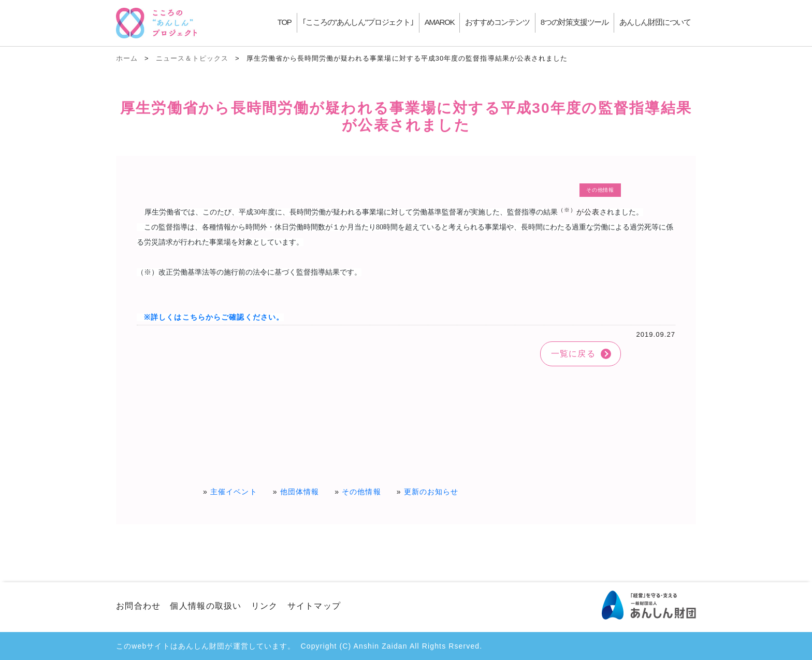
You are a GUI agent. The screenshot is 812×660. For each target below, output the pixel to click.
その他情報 (361, 492)
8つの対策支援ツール (575, 22)
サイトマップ (314, 606)
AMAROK (440, 22)
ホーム (127, 58)
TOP (285, 22)
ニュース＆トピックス (192, 58)
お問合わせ (138, 606)
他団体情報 (300, 492)
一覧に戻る (573, 354)
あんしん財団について (655, 22)
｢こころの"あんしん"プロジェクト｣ (358, 22)
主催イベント (234, 492)
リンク (265, 606)
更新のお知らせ (431, 492)
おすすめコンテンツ (497, 22)
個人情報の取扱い (206, 606)
